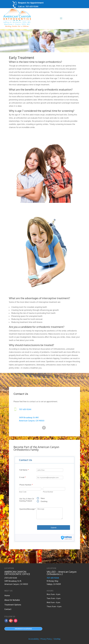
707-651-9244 (32, 6)
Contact (8, 609)
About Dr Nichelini (12, 600)
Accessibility (34, 639)
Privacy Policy (46, 639)
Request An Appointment (31, 3)
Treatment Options (13, 605)
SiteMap (57, 639)
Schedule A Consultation (23, 629)
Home (7, 595)
